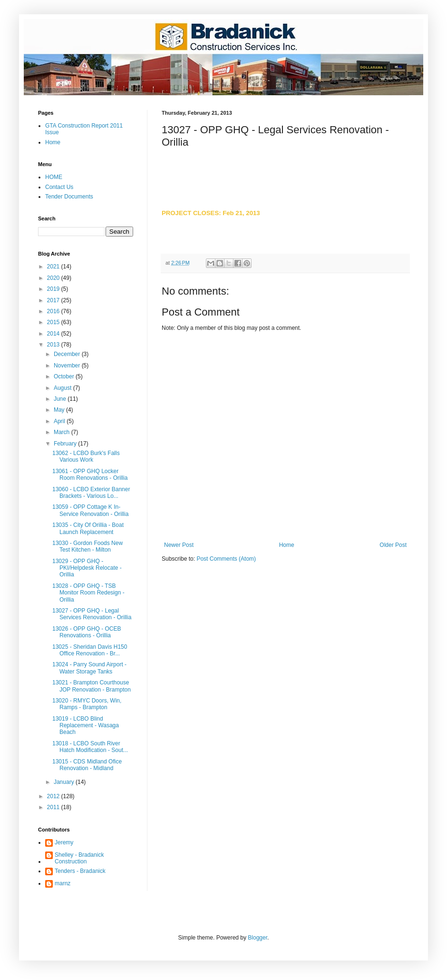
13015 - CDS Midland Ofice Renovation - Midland (87, 765)
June (61, 399)
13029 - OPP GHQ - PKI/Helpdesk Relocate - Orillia (87, 568)
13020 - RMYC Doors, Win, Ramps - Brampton (87, 704)
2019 (54, 289)
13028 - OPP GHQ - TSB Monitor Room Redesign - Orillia (88, 593)
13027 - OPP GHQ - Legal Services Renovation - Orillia (92, 614)
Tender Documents (69, 197)
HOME (54, 177)
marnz (63, 883)
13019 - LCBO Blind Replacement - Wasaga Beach (86, 726)
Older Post (393, 545)
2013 (54, 345)
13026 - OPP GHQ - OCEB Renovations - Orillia (87, 632)
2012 (54, 796)
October (65, 376)
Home (287, 545)
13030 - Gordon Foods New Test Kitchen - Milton (87, 546)
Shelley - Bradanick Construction (79, 858)
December (68, 354)
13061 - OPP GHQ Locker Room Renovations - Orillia (90, 475)
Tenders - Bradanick (80, 871)
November (68, 366)
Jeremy (64, 842)
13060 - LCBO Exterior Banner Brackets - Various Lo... (91, 493)
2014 (54, 334)
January (65, 782)
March (63, 432)
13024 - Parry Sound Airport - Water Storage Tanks (89, 668)
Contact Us (59, 187)
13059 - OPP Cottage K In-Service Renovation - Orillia (90, 510)
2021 (54, 267)
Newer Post (179, 545)
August (63, 388)
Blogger (258, 938)
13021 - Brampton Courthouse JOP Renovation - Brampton (92, 686)
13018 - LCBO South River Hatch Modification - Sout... (90, 747)
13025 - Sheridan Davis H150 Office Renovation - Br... (90, 650)
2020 (54, 278)
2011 (54, 807)
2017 (54, 300)
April (60, 421)
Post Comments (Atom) (226, 559)
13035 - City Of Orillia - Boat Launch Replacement (88, 528)
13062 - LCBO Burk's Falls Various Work (86, 456)
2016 (54, 311)
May (60, 410)
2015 (54, 322)
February (66, 444)
